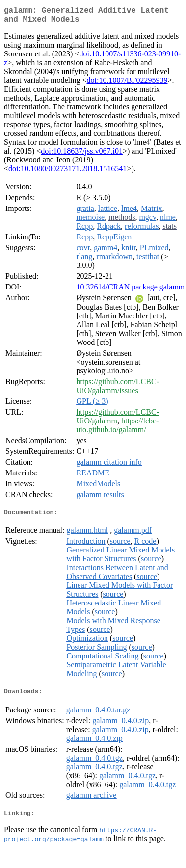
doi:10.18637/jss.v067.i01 (82, 155)
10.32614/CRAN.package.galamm (130, 291)
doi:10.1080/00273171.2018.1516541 (67, 172)
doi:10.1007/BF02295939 (127, 84)
